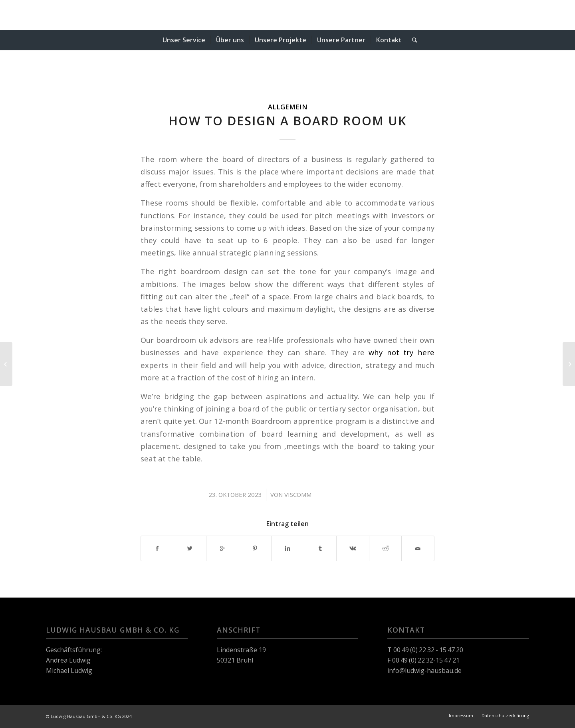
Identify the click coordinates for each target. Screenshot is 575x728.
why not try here (402, 352)
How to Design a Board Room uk (287, 121)
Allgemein (288, 107)
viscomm (298, 495)
